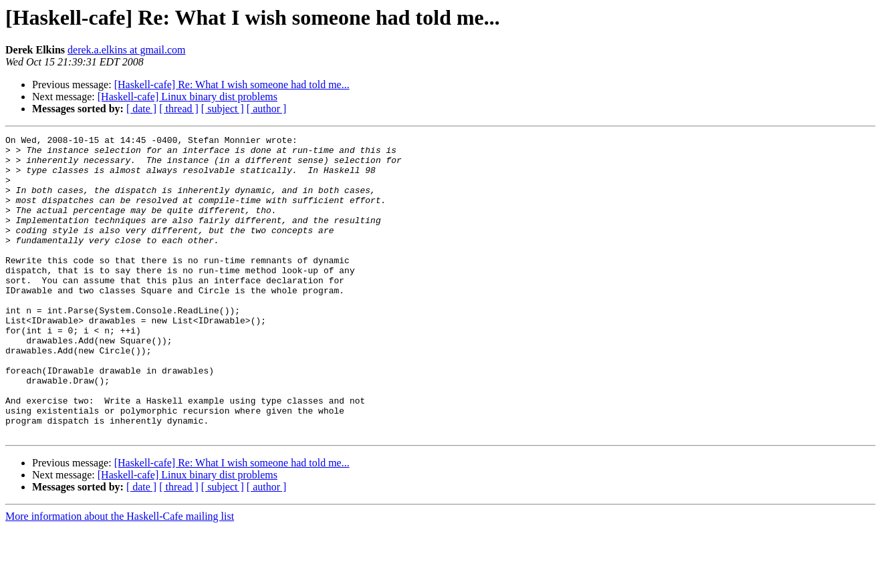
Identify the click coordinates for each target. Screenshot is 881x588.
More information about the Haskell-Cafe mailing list (120, 576)
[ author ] (267, 109)
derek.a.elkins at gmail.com (126, 50)
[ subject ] (223, 109)
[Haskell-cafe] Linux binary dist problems (187, 97)
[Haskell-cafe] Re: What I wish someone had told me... (232, 85)
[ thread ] (179, 109)
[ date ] (141, 109)
